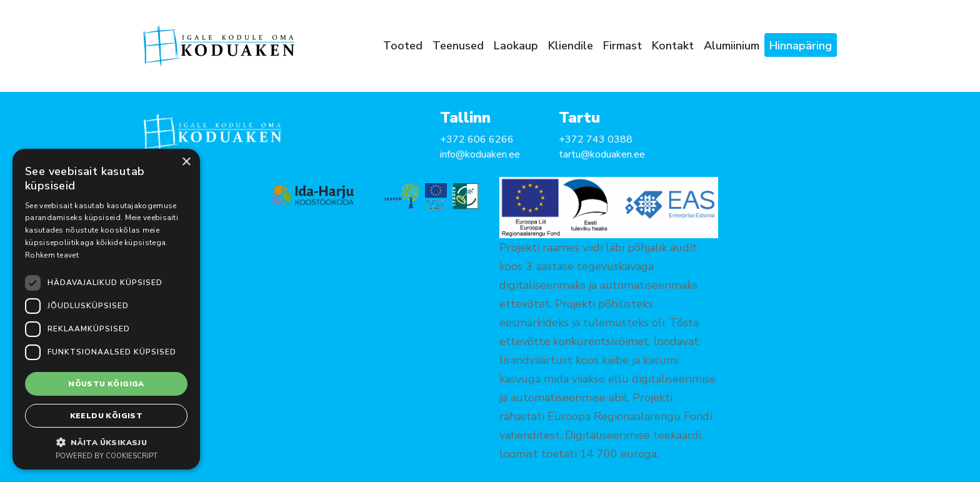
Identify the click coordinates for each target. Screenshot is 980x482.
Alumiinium (732, 46)
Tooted (403, 46)
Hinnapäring (801, 46)
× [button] (186, 162)
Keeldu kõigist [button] (107, 416)
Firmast (622, 46)
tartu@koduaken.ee (602, 154)
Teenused (458, 46)
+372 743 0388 (596, 139)
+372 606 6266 (477, 139)
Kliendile (571, 46)
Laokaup (516, 46)
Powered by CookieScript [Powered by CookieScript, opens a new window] (107, 456)
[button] (106, 442)
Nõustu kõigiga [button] (106, 384)
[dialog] (106, 309)
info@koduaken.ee (480, 154)
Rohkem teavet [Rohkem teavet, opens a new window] (52, 255)
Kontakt (673, 46)
